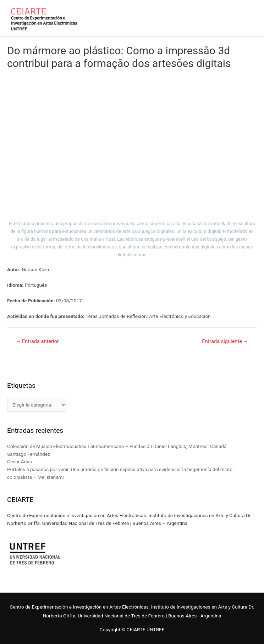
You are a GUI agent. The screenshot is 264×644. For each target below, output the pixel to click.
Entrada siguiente (225, 341)
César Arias (20, 461)
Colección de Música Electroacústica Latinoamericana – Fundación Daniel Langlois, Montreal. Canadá (117, 446)
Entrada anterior (37, 341)
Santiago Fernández (29, 454)
